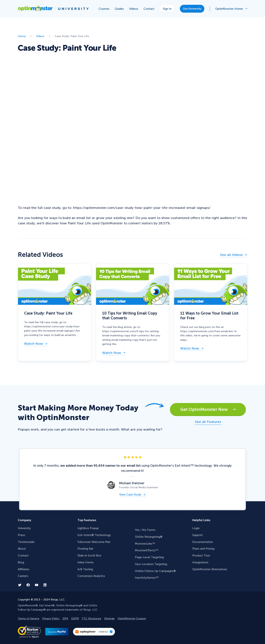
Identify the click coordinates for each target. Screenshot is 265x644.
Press (21, 535)
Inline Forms (86, 562)
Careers (23, 576)
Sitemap (109, 618)
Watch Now (34, 344)
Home (22, 36)
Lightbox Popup (88, 528)
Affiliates (24, 569)
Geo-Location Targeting (151, 564)
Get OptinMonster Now (208, 409)
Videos (40, 36)
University (24, 528)
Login (196, 528)
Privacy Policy (51, 618)
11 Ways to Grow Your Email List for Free (209, 316)
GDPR (75, 618)
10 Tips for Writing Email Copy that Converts (130, 316)
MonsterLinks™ (145, 544)
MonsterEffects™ (147, 550)
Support (198, 535)
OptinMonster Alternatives (210, 569)
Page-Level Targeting (149, 557)
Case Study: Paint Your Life (48, 313)
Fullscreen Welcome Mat (94, 542)
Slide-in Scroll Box (89, 556)
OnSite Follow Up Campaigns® (155, 571)
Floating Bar (85, 549)
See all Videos (231, 255)
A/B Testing (85, 569)
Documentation (203, 542)
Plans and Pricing (203, 549)
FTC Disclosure (92, 618)
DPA (65, 618)
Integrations (200, 562)
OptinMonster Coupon (132, 618)
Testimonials (26, 542)
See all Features (208, 422)
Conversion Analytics (91, 576)
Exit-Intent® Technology (94, 535)
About (22, 549)
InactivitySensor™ (147, 578)
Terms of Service (29, 618)
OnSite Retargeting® (149, 537)
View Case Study (130, 495)
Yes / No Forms (145, 530)
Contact (23, 556)
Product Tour (201, 556)
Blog (21, 562)
